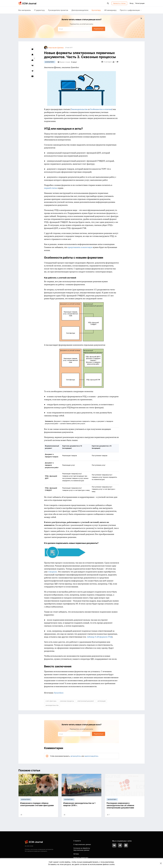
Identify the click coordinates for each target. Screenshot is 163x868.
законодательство (52, 705)
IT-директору (39, 10)
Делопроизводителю (80, 10)
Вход (132, 3)
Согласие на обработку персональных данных (82, 849)
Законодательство (79, 109)
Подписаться (98, 29)
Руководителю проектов (58, 10)
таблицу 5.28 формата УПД (99, 637)
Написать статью (119, 3)
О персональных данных (82, 844)
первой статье (51, 188)
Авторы (76, 854)
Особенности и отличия (101, 109)
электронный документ (86, 701)
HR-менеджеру (110, 10)
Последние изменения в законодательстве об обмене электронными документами (120, 805)
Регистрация (140, 3)
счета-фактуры (51, 701)
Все (25, 10)
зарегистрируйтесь (91, 756)
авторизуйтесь (76, 756)
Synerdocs (59, 693)
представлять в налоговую (80, 247)
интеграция (102, 701)
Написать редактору (81, 858)
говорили (52, 572)
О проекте (77, 841)
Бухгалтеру (96, 10)
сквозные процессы (67, 701)
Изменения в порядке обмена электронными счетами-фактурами (37, 804)
